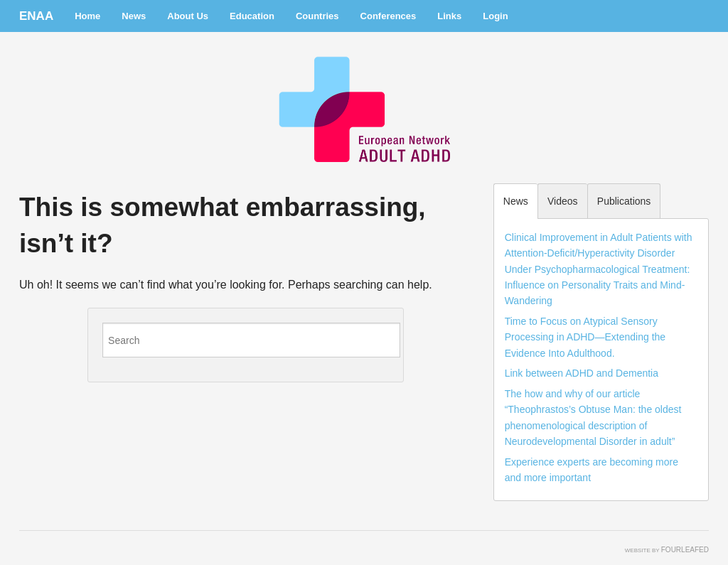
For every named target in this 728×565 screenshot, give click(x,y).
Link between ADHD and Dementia (582, 373)
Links (449, 16)
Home (87, 16)
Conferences (389, 16)
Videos (563, 201)
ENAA (36, 16)
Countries (317, 16)
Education (252, 16)
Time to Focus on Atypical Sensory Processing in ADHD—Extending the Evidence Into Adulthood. (585, 337)
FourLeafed (685, 550)
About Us (188, 16)
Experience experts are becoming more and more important (591, 470)
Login (495, 16)
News (134, 16)
